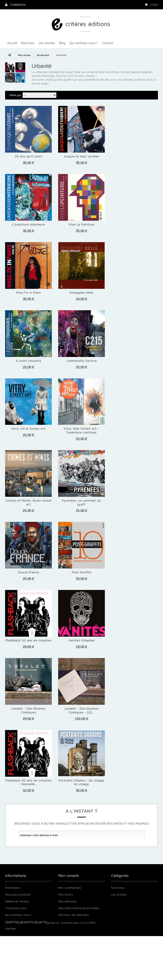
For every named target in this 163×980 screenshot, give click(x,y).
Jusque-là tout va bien (81, 156)
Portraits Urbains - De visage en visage (81, 782)
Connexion (17, 5)
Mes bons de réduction (74, 930)
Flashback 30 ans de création (28, 640)
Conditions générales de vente (26, 937)
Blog (62, 43)
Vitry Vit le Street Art (28, 429)
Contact (108, 43)
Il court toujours (28, 361)
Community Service (81, 361)
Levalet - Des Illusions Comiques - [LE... (81, 710)
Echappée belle (81, 293)
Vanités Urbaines (81, 640)
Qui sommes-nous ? (84, 43)
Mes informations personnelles (79, 923)
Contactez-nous (16, 923)
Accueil (12, 43)
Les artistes (47, 43)
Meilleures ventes (17, 916)
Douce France (28, 572)
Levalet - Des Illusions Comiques (28, 710)
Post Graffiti (81, 572)
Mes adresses (67, 916)
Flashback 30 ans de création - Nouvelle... (28, 782)
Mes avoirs (65, 909)
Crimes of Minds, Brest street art (28, 502)
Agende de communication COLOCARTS (71, 967)
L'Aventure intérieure (28, 224)
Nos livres (28, 43)
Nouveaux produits (18, 909)
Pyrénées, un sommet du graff (81, 502)
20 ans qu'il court (28, 156)
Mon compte (68, 889)
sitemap (11, 943)
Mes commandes (70, 903)
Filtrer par (15, 95)
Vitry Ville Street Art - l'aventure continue (81, 430)
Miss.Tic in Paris (28, 293)
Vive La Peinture (81, 224)
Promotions (13, 903)
